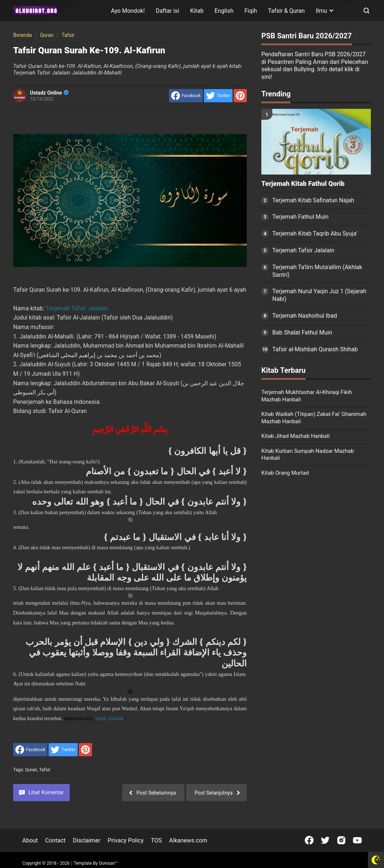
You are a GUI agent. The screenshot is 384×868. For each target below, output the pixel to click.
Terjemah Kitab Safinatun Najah (313, 200)
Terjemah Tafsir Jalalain (77, 308)
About (30, 840)
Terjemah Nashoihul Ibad (305, 316)
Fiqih (251, 11)
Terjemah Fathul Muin (300, 217)
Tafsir (45, 770)
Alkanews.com (188, 840)
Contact (55, 840)
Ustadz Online (49, 93)
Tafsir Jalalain (110, 718)
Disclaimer (87, 840)
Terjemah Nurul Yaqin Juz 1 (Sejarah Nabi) (319, 295)
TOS (156, 840)
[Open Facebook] (309, 840)
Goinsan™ (108, 863)
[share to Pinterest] (240, 96)
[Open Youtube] (357, 840)
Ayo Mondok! (128, 11)
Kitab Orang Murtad (285, 473)
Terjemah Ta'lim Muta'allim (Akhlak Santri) (317, 271)
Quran (31, 770)
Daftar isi (168, 11)
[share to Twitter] (218, 96)
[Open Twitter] (325, 840)
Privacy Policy (126, 840)
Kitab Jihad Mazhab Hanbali (295, 436)
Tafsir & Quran (286, 11)
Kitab (197, 11)
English (224, 11)
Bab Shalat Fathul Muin (302, 332)
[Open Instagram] (341, 840)
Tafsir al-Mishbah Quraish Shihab (315, 349)
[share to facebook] (186, 96)
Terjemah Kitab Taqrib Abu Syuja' (315, 234)
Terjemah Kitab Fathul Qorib (303, 184)
